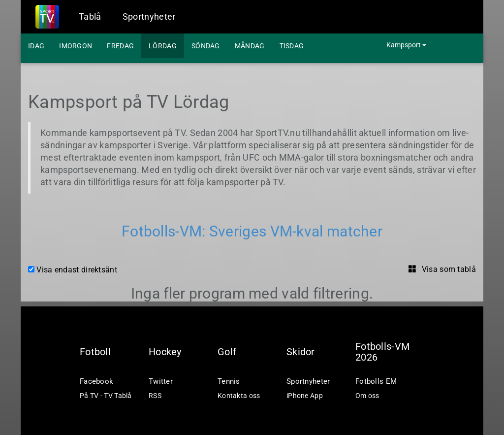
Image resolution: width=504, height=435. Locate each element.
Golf (227, 352)
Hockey (165, 352)
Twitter (161, 381)
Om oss (367, 396)
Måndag (250, 46)
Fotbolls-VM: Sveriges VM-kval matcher (252, 231)
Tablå (90, 17)
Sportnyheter (149, 17)
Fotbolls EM (376, 381)
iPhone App (305, 396)
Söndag (206, 46)
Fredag (120, 46)
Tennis (229, 381)
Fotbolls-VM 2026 (382, 352)
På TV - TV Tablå (106, 396)
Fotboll (95, 352)
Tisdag (292, 46)
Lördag (163, 46)
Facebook (96, 381)
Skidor (301, 352)
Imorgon (76, 46)
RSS (155, 396)
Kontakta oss (239, 396)
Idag (36, 46)
